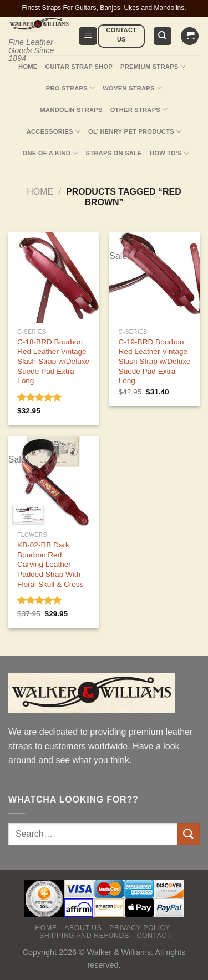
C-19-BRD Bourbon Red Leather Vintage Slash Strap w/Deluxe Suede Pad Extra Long (155, 362)
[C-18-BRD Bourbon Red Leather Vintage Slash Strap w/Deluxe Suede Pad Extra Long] (54, 278)
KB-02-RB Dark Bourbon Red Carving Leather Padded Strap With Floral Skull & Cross (50, 565)
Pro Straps (70, 88)
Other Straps (139, 110)
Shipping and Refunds (84, 936)
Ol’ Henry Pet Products (135, 132)
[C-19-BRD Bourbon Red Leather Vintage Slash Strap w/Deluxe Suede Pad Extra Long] (154, 278)
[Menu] (88, 36)
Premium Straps (153, 66)
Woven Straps (132, 88)
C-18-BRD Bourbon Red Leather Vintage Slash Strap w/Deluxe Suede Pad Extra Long (53, 362)
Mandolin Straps (72, 110)
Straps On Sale (114, 153)
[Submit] (189, 834)
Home (28, 67)
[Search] (163, 36)
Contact (154, 936)
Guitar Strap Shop (79, 67)
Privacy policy (139, 928)
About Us (83, 928)
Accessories (54, 132)
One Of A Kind (50, 153)
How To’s (170, 153)
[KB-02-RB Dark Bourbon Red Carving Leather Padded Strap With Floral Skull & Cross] (54, 481)
